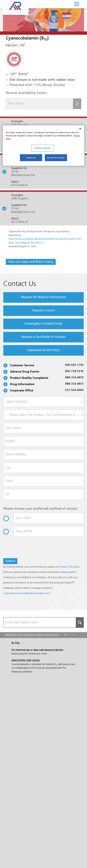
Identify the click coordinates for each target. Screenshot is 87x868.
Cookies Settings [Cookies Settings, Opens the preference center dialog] (43, 148)
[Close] (80, 129)
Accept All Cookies (56, 158)
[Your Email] (39, 104)
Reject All (31, 158)
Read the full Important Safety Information (32, 269)
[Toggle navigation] (77, 4)
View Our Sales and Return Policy (31, 262)
